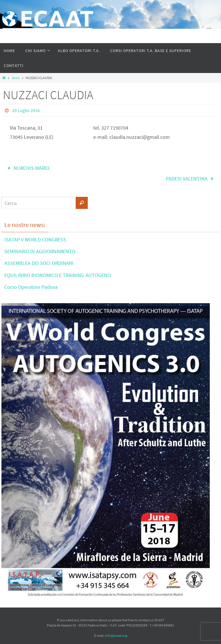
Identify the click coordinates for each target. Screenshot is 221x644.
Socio (16, 78)
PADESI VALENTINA (191, 179)
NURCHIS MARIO (27, 168)
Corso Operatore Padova (31, 287)
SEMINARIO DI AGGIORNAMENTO (40, 251)
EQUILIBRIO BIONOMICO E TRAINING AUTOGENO (58, 275)
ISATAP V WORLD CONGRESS (35, 240)
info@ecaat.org (116, 636)
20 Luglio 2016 (26, 110)
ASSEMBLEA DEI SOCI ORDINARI (39, 263)
